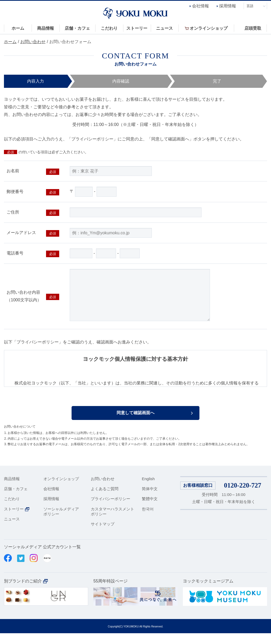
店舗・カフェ (16, 500)
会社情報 (200, 6)
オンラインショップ (61, 490)
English (148, 490)
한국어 (148, 520)
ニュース (12, 530)
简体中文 (150, 500)
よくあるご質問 (105, 500)
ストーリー (14, 520)
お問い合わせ (33, 42)
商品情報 (12, 490)
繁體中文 (150, 509)
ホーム (10, 42)
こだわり (12, 509)
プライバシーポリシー (111, 509)
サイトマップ (103, 535)
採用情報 (228, 6)
